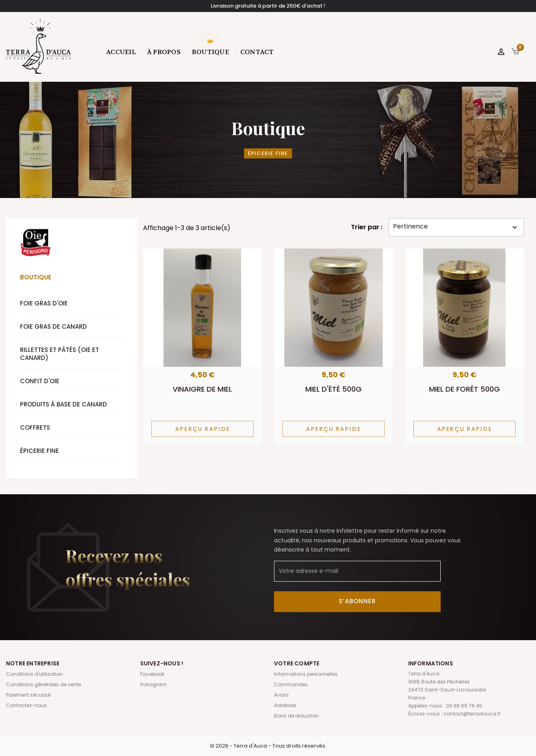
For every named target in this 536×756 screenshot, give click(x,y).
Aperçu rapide (203, 429)
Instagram (153, 684)
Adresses (285, 705)
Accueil (121, 52)
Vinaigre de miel (202, 389)
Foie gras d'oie (44, 303)
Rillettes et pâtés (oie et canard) (59, 354)
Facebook (152, 674)
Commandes (291, 684)
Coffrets (35, 428)
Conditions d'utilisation (34, 674)
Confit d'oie (40, 381)
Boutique (211, 52)
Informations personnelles (306, 674)
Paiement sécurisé (28, 695)
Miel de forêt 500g (464, 389)
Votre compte (297, 663)
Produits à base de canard (63, 404)
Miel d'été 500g (333, 389)
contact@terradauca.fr (472, 714)
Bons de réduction (296, 716)
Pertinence (456, 227)
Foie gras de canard (53, 326)
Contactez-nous (26, 705)
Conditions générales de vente (43, 684)
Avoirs (281, 695)
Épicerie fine (39, 451)
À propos (164, 52)
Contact (257, 52)
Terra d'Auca (39, 46)
